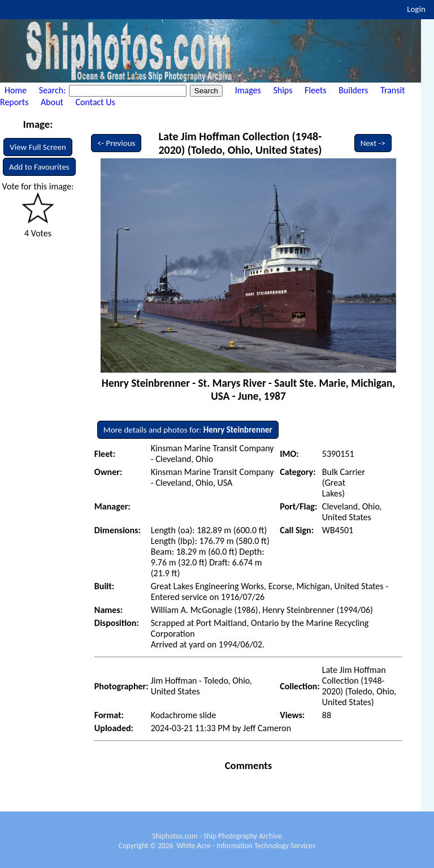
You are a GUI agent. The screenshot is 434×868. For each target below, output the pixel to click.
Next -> (373, 143)
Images (248, 90)
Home (16, 90)
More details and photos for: (188, 430)
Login (416, 9)
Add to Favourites (39, 167)
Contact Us (96, 102)
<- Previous (116, 143)
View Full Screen (38, 147)
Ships (283, 90)
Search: (53, 90)
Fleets (315, 90)
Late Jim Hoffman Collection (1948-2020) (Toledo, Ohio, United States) (240, 143)
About (52, 102)
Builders (353, 90)
